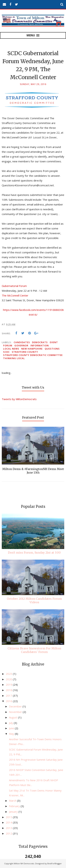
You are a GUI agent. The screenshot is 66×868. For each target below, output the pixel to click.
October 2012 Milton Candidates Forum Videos (34, 600)
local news (11, 349)
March (13, 801)
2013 (9, 828)
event (54, 342)
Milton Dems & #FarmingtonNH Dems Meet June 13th (33, 471)
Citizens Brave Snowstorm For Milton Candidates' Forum (34, 650)
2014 (9, 822)
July (11, 723)
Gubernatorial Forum (14, 286)
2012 (9, 833)
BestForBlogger (55, 863)
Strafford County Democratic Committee (33, 355)
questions (52, 349)
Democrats (40, 342)
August (14, 717)
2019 (9, 685)
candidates (22, 342)
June (12, 728)
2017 (9, 696)
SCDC (6, 352)
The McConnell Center (15, 295)
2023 (9, 674)
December (16, 706)
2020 (9, 679)
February (15, 806)
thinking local (14, 358)
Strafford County (25, 352)
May (12, 734)
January (14, 812)
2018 (9, 690)
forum (8, 345)
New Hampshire (32, 349)
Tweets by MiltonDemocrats (19, 399)
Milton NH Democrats (24, 863)
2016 (9, 701)
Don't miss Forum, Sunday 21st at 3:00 (34, 553)
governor (21, 345)
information (40, 345)
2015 (9, 817)
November (16, 712)
